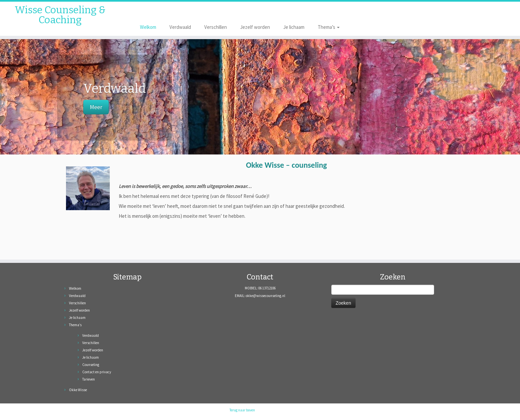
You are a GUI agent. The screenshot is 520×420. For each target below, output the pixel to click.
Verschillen (216, 27)
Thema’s (329, 27)
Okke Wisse (78, 390)
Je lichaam (294, 27)
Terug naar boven (242, 410)
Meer (96, 107)
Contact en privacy (97, 372)
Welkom (148, 27)
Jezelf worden (255, 27)
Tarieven (89, 379)
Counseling (91, 365)
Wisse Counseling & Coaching (60, 15)
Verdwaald (180, 27)
